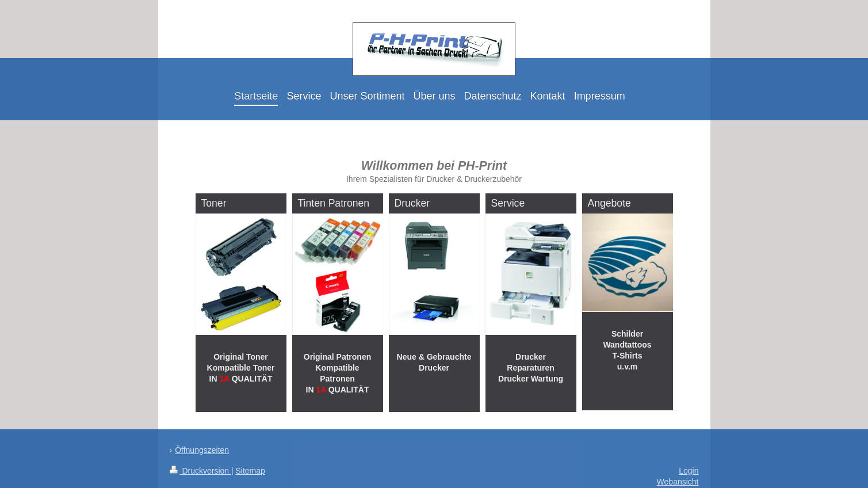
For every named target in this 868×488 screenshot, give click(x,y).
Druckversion (200, 471)
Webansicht (678, 482)
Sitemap (251, 471)
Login (689, 471)
